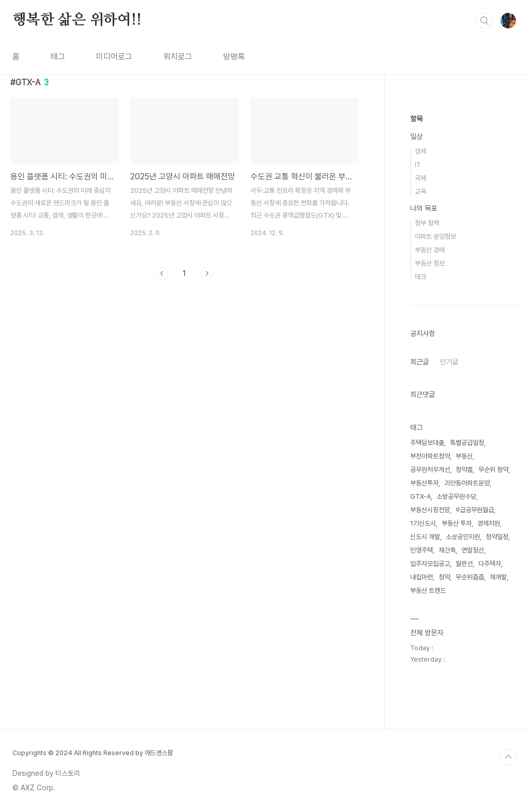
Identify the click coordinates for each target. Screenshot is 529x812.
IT (418, 165)
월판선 (464, 564)
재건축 (447, 550)
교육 (421, 191)
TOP (508, 757)
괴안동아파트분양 (467, 483)
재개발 (498, 577)
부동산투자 (424, 483)
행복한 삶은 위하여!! (77, 20)
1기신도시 (423, 523)
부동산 (464, 456)
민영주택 (422, 550)
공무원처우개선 (430, 470)
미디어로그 (114, 57)
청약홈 (464, 470)
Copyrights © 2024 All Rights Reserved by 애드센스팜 (93, 753)
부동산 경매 (430, 250)
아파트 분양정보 (435, 236)
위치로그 (178, 57)
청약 (444, 577)
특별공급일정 (467, 443)
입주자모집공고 (430, 564)
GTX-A (421, 496)
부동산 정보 (430, 263)
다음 (207, 273)
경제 (421, 151)
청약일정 (497, 537)
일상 (416, 136)
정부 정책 (427, 223)
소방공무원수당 (456, 496)
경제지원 (489, 523)
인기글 (449, 362)
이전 (162, 273)
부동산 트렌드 (428, 591)
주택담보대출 (427, 443)
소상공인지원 (463, 537)
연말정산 (473, 550)
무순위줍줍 (470, 577)
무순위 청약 (493, 470)
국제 (421, 178)
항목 (416, 119)
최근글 (419, 362)
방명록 (234, 57)
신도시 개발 (425, 537)
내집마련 (422, 577)
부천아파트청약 (430, 456)
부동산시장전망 (430, 510)
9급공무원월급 (475, 510)
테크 (421, 277)
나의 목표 (424, 208)
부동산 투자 (457, 523)
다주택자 (490, 564)
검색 (485, 21)
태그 (58, 57)
